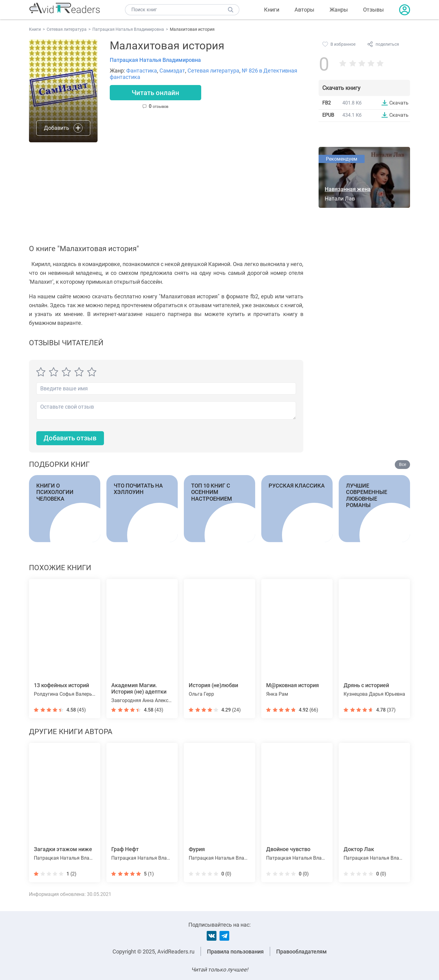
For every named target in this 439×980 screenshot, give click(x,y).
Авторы (304, 10)
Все (403, 464)
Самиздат (172, 71)
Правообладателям (302, 952)
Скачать (399, 103)
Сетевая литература (213, 71)
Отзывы (373, 10)
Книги (272, 10)
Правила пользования (235, 952)
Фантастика (142, 71)
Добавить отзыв (70, 438)
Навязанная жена (348, 189)
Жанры (339, 10)
